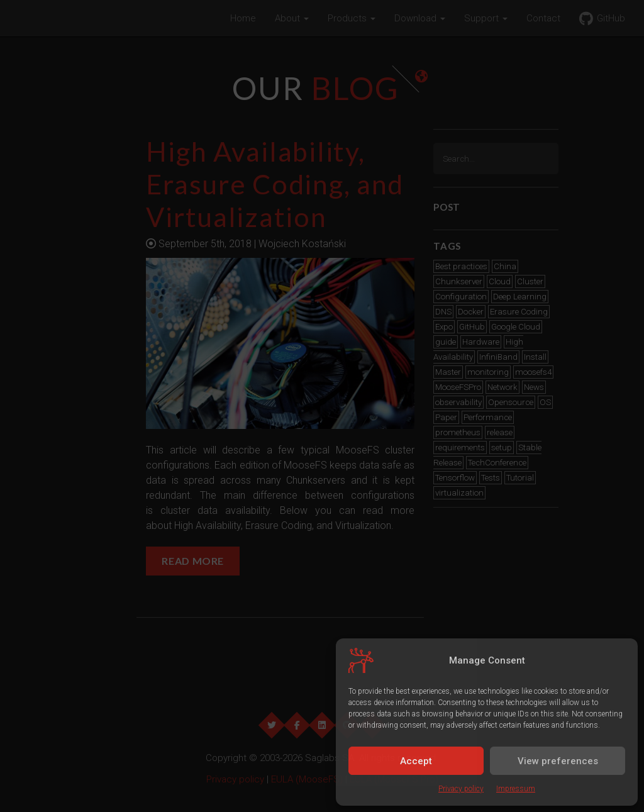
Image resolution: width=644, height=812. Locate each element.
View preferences (558, 761)
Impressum (516, 789)
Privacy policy (461, 789)
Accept (416, 761)
